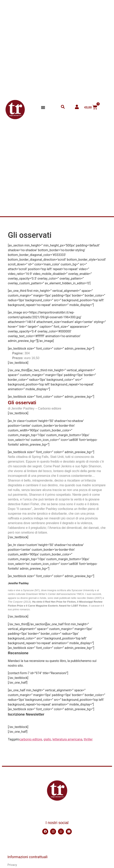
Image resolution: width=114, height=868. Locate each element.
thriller (88, 739)
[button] (43, 108)
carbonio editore (31, 739)
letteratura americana (67, 739)
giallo (47, 739)
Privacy (12, 865)
